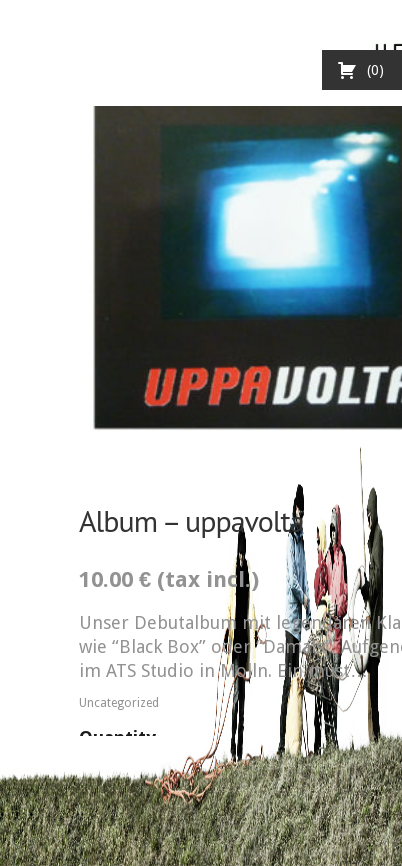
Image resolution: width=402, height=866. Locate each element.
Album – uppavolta (191, 520)
